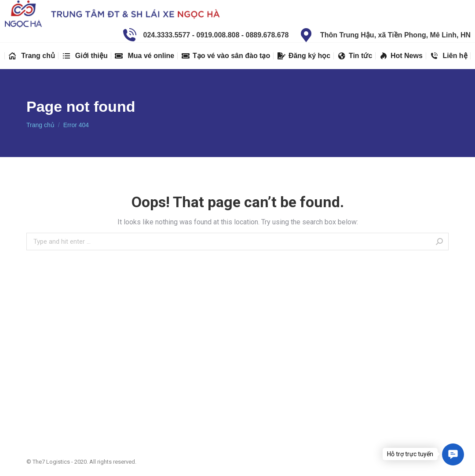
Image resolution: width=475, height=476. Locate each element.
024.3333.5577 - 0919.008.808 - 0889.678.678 (205, 35)
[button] (453, 454)
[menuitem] (31, 56)
